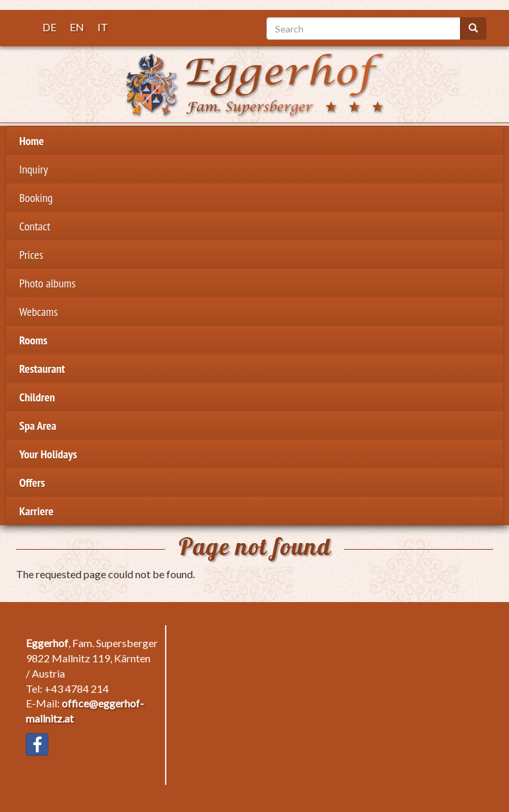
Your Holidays (48, 454)
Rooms (33, 340)
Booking (36, 198)
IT (103, 27)
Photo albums (47, 283)
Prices (31, 255)
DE (49, 27)
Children (37, 397)
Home (31, 141)
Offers (32, 482)
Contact (35, 226)
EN (77, 27)
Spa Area (38, 426)
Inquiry (33, 169)
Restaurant (42, 369)
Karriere (36, 511)
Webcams (38, 312)
